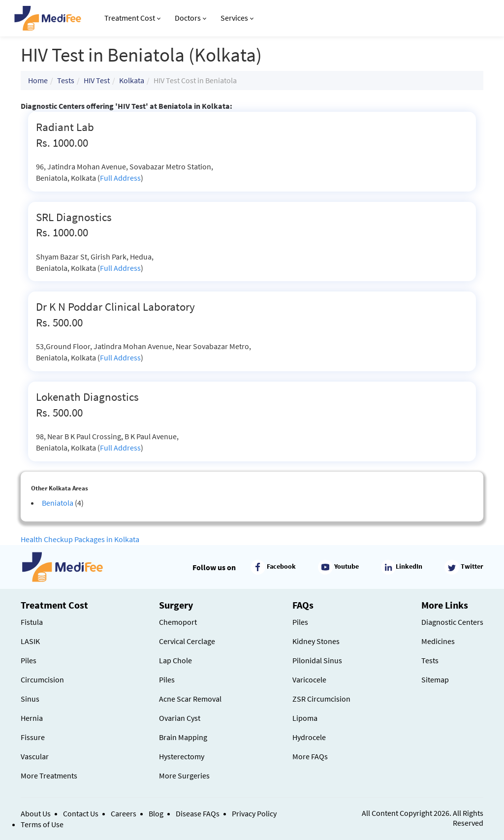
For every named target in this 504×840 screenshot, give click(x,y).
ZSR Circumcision (321, 699)
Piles (29, 660)
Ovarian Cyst (180, 718)
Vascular (35, 756)
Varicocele (309, 679)
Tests (66, 80)
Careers (124, 813)
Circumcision (42, 679)
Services (237, 18)
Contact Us (81, 813)
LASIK (30, 641)
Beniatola (58, 503)
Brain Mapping (183, 737)
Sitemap (435, 679)
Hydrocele (309, 737)
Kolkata (132, 80)
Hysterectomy (182, 756)
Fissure (33, 737)
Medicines (438, 641)
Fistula (32, 622)
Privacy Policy (254, 813)
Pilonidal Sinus (317, 660)
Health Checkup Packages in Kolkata (80, 539)
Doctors (190, 18)
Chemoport (178, 622)
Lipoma (305, 718)
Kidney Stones (316, 641)
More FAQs (310, 756)
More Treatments (49, 775)
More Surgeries (184, 775)
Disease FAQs (198, 813)
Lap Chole (175, 660)
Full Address (120, 178)
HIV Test (97, 80)
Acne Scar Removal (190, 699)
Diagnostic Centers (452, 622)
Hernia (32, 718)
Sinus (30, 699)
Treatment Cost (132, 18)
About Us (36, 813)
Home (38, 80)
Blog (156, 813)
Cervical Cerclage (187, 641)
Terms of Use (42, 824)
